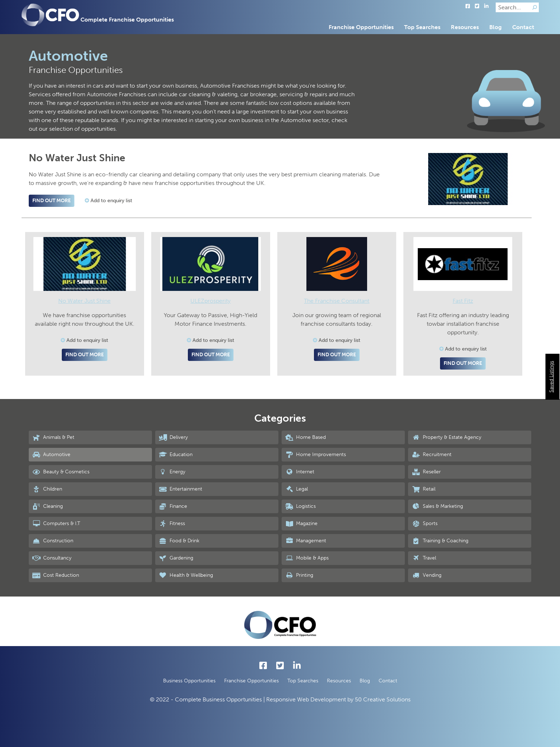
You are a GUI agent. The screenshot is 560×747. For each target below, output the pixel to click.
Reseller (426, 472)
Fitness (172, 524)
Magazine (301, 524)
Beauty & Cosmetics (61, 472)
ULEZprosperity (210, 301)
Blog (496, 27)
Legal (297, 489)
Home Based (306, 437)
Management (306, 541)
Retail (423, 489)
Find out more (52, 201)
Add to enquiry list (108, 201)
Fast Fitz (463, 301)
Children (47, 489)
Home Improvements (316, 455)
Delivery (173, 437)
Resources (465, 27)
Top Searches (422, 27)
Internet (300, 472)
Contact (523, 27)
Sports (424, 524)
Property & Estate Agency (446, 437)
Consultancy (52, 558)
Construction (53, 541)
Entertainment (181, 489)
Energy (172, 472)
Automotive (51, 455)
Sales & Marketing (437, 506)
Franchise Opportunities (361, 27)
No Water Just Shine (84, 301)
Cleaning (48, 506)
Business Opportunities (189, 681)
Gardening (176, 558)
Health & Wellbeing (186, 575)
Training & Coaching (440, 541)
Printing (299, 575)
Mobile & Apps (307, 558)
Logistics (300, 506)
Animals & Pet (53, 437)
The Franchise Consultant (337, 301)
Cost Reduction (56, 575)
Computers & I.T (56, 524)
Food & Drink (179, 541)
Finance (173, 506)
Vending (426, 575)
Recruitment (431, 455)
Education (176, 455)
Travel (424, 558)
